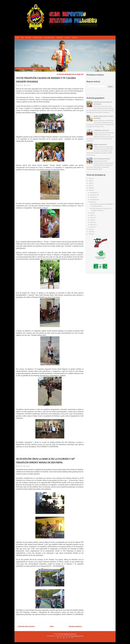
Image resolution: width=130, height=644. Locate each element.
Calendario (60, 38)
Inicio (17, 38)
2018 (90, 183)
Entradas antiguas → (76, 626)
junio (92, 215)
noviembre (93, 195)
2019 (90, 181)
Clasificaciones (38, 38)
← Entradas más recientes (26, 626)
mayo (92, 218)
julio (91, 213)
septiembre (94, 200)
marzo (92, 222)
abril (91, 220)
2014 (90, 229)
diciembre (93, 193)
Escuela (67, 38)
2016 (90, 188)
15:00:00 (20, 85)
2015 (90, 190)
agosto (92, 202)
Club (22, 38)
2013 (90, 232)
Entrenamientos (49, 38)
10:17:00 (20, 466)
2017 (90, 186)
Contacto (74, 38)
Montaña (28, 38)
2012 (90, 234)
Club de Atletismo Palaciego (68, 634)
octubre (92, 197)
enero (92, 227)
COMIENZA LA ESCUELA (101, 130)
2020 (90, 178)
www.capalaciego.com (76, 636)
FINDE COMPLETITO (100, 145)
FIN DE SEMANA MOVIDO (102, 159)
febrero (92, 225)
